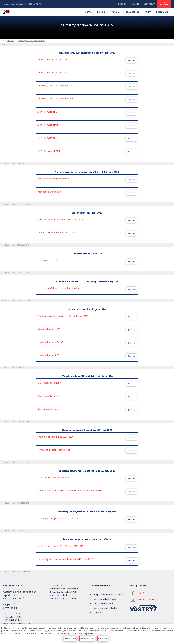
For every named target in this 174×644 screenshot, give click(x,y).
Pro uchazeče (132, 12)
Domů (88, 12)
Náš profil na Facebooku (147, 593)
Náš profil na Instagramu (147, 599)
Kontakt (135, 4)
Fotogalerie (162, 12)
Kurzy (148, 12)
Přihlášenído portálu (164, 4)
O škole (101, 12)
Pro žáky (115, 12)
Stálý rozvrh (149, 4)
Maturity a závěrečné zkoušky (31, 41)
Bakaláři (122, 4)
